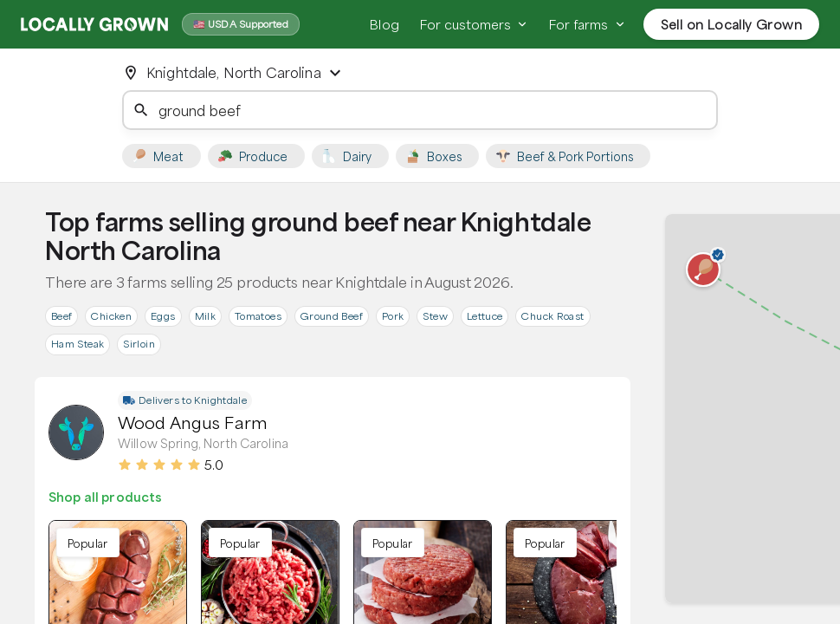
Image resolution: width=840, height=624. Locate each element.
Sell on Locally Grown (731, 24)
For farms (587, 24)
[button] (703, 270)
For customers (474, 24)
